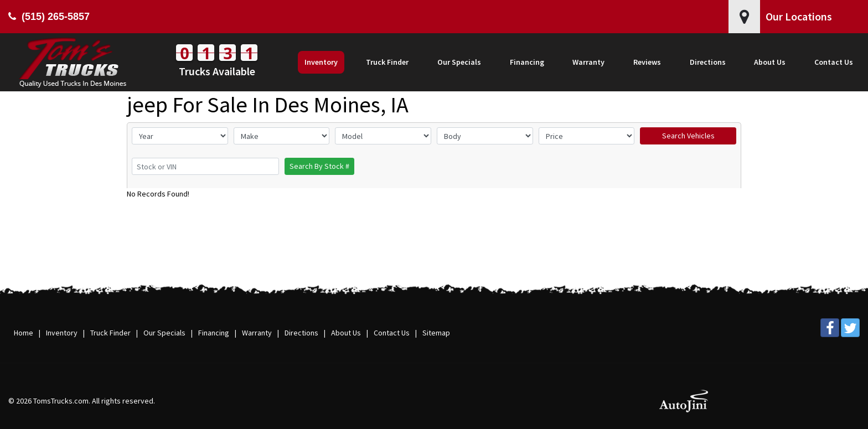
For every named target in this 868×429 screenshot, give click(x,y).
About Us (346, 333)
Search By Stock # (319, 166)
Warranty (257, 333)
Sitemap (436, 333)
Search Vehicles (688, 136)
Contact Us (392, 333)
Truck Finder (110, 333)
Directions (301, 333)
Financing (214, 333)
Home (24, 333)
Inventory (62, 333)
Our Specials (164, 333)
